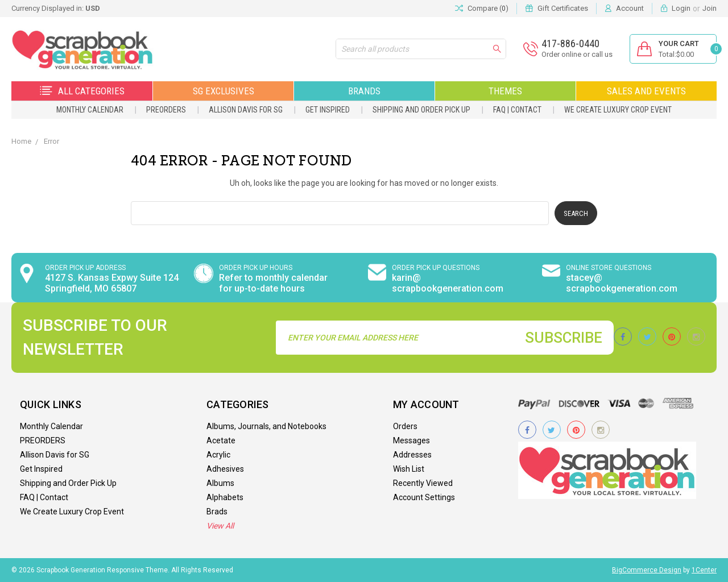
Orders (405, 426)
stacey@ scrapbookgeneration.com (622, 283)
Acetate (221, 440)
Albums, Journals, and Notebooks (266, 426)
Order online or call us (577, 54)
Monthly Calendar (90, 110)
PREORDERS (166, 110)
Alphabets (225, 497)
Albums (220, 483)
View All (220, 526)
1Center (704, 570)
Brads (217, 512)
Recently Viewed (423, 483)
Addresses (412, 455)
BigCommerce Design (647, 570)
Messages (411, 440)
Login (681, 8)
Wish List (409, 469)
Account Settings (424, 497)
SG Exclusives (224, 91)
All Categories (82, 91)
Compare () (482, 9)
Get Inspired (328, 110)
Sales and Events (646, 91)
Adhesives (225, 469)
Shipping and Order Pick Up (421, 110)
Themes (505, 91)
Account (630, 8)
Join (710, 8)
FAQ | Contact (517, 110)
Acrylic (218, 455)
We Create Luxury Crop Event (618, 110)
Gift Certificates (563, 8)
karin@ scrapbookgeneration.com (448, 283)
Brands (364, 91)
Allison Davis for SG (246, 110)
